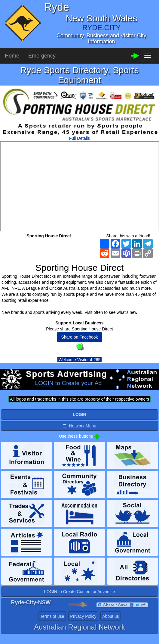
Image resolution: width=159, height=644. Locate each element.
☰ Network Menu (79, 426)
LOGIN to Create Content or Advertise (80, 592)
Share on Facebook (79, 337)
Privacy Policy (83, 616)
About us (110, 616)
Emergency (42, 56)
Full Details (79, 138)
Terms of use (52, 616)
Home (12, 56)
